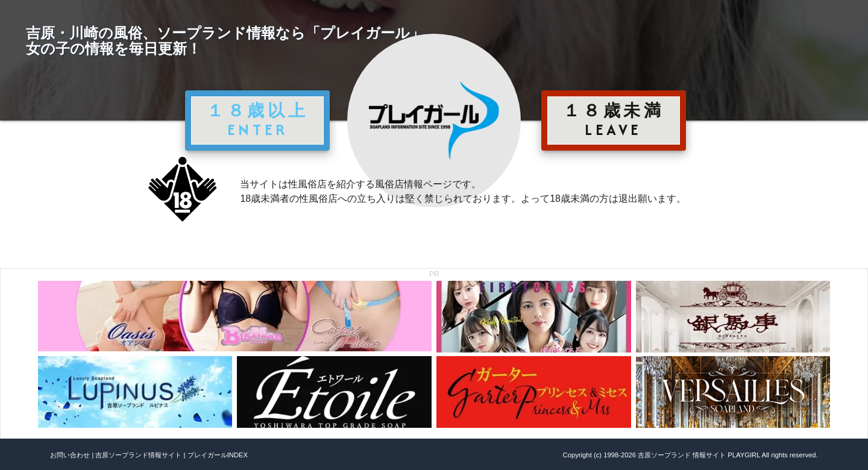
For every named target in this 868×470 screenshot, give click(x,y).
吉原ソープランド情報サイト (138, 455)
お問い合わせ (70, 455)
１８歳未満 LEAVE (614, 120)
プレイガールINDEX (218, 455)
